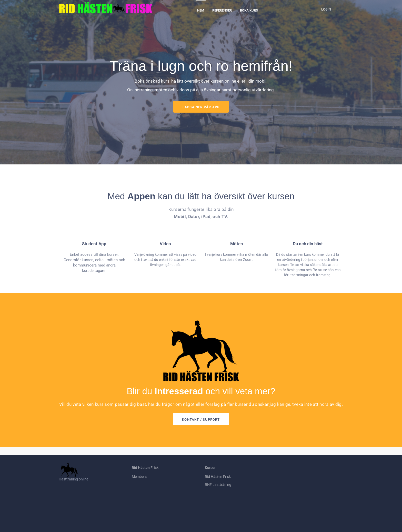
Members (139, 477)
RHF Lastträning (218, 485)
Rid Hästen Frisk (218, 477)
